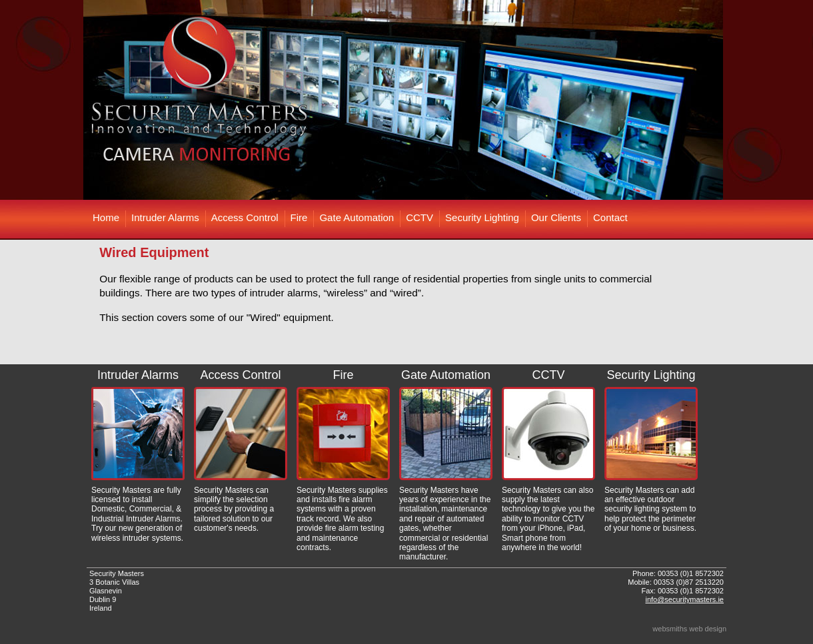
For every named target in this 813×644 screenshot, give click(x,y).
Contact (610, 217)
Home (106, 217)
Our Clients (556, 217)
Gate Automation (357, 217)
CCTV (419, 217)
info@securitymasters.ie (684, 599)
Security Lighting (482, 217)
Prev (104, 100)
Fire (299, 217)
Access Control (245, 217)
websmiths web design (689, 629)
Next (709, 100)
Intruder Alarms (165, 217)
